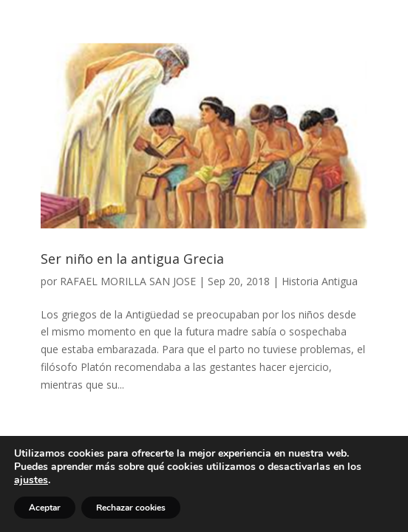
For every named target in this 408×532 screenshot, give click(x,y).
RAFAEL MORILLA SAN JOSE (128, 281)
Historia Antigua (320, 281)
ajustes (31, 480)
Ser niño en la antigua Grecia (132, 259)
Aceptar (45, 508)
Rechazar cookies (131, 508)
